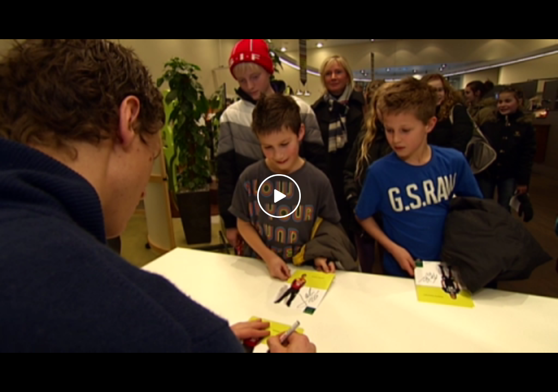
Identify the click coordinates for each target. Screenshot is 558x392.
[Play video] (279, 196)
